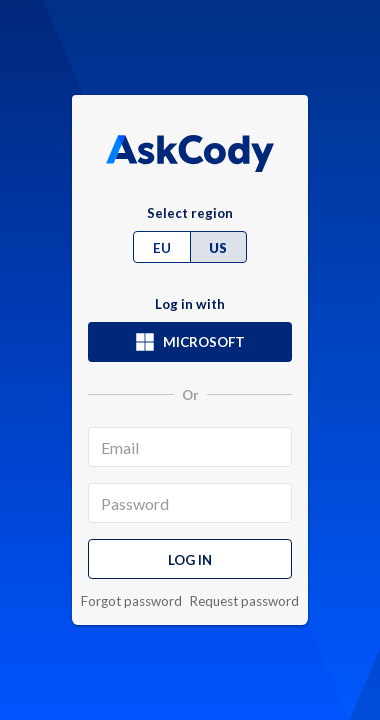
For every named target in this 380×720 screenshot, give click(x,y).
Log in (190, 560)
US (218, 248)
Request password (244, 601)
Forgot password (131, 601)
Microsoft (190, 342)
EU (162, 248)
